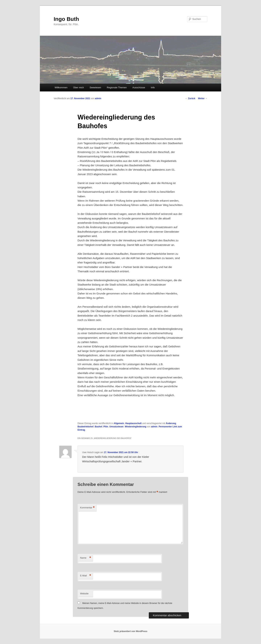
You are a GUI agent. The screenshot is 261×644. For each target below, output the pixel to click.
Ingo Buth (66, 19)
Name (86, 558)
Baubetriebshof (86, 427)
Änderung (171, 423)
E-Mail (86, 576)
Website (84, 594)
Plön (106, 427)
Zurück (190, 98)
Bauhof (99, 427)
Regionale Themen (117, 87)
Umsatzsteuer (116, 427)
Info (153, 87)
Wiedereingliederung (136, 427)
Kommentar (87, 508)
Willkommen (61, 87)
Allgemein (119, 423)
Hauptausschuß (133, 423)
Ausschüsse (139, 87)
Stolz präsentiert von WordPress (130, 631)
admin (98, 98)
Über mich (78, 87)
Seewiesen (95, 87)
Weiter (203, 98)
